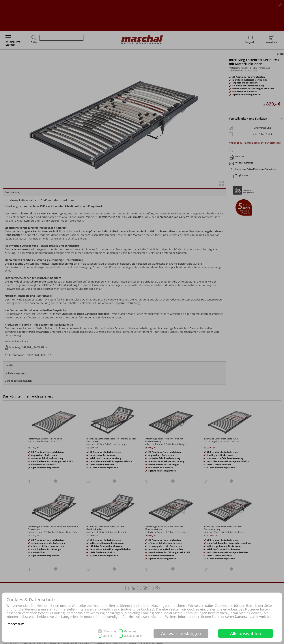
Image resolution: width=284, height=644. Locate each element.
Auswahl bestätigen (181, 633)
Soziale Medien (133, 636)
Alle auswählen (246, 633)
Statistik (108, 636)
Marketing (130, 631)
